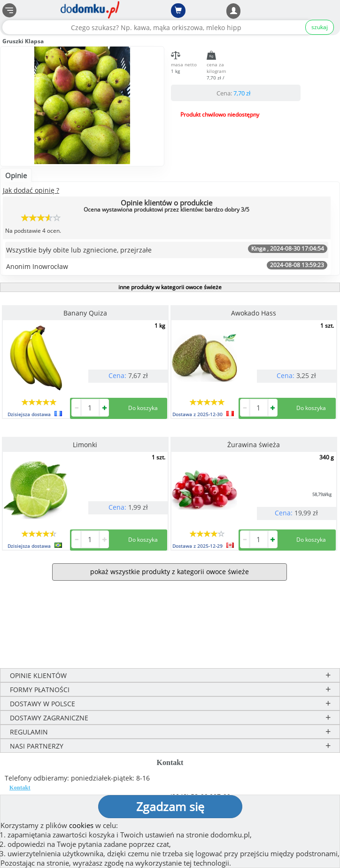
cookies (81, 825)
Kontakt (20, 788)
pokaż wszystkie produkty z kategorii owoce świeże (170, 572)
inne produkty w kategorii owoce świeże (170, 287)
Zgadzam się (170, 806)
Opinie (16, 175)
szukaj (320, 27)
